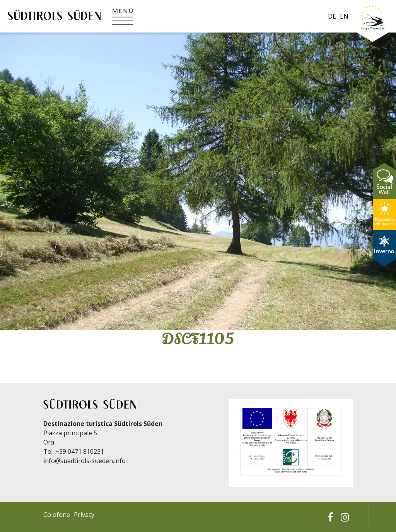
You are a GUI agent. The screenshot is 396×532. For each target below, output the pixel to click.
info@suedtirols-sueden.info (84, 461)
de (332, 16)
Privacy (84, 515)
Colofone (57, 515)
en (344, 16)
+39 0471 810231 (80, 451)
